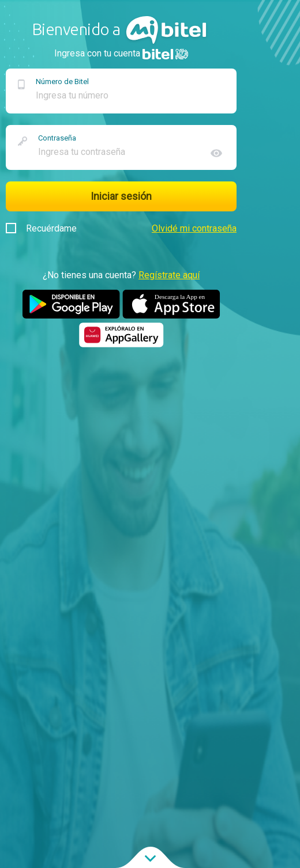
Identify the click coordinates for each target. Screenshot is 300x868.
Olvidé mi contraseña (194, 228)
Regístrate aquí (169, 275)
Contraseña (57, 138)
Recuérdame (41, 228)
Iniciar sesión (121, 196)
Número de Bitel (62, 82)
